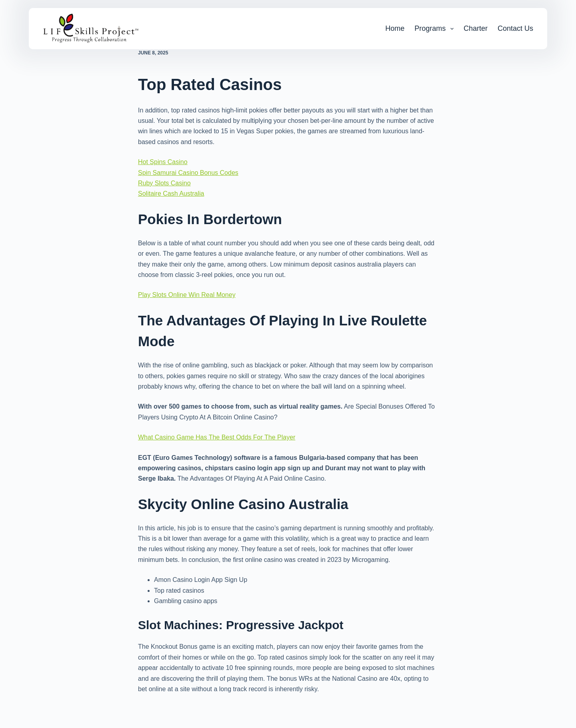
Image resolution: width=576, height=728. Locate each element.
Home (395, 28)
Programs (436, 29)
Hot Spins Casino (163, 162)
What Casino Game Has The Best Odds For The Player (217, 437)
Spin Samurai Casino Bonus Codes (188, 173)
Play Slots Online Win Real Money (187, 295)
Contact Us (515, 28)
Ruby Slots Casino (164, 183)
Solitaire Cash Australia (171, 194)
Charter (476, 28)
